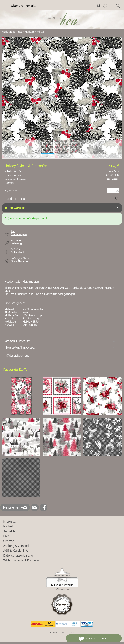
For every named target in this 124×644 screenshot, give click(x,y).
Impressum (11, 522)
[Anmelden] (98, 6)
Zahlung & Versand (16, 546)
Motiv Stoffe (8, 32)
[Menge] (113, 190)
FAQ (6, 536)
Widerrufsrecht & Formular (21, 560)
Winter (40, 32)
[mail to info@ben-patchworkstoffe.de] (35, 508)
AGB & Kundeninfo (16, 551)
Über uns (17, 6)
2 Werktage (15, 179)
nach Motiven (26, 32)
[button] (6, 6)
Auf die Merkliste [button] (16, 199)
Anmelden (10, 531)
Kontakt (30, 6)
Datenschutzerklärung (18, 556)
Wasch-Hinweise (17, 341)
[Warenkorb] (111, 6)
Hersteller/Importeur (20, 347)
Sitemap (9, 541)
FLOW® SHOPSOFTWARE (62, 633)
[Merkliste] (105, 6)
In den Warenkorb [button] (16, 208)
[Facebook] (44, 508)
